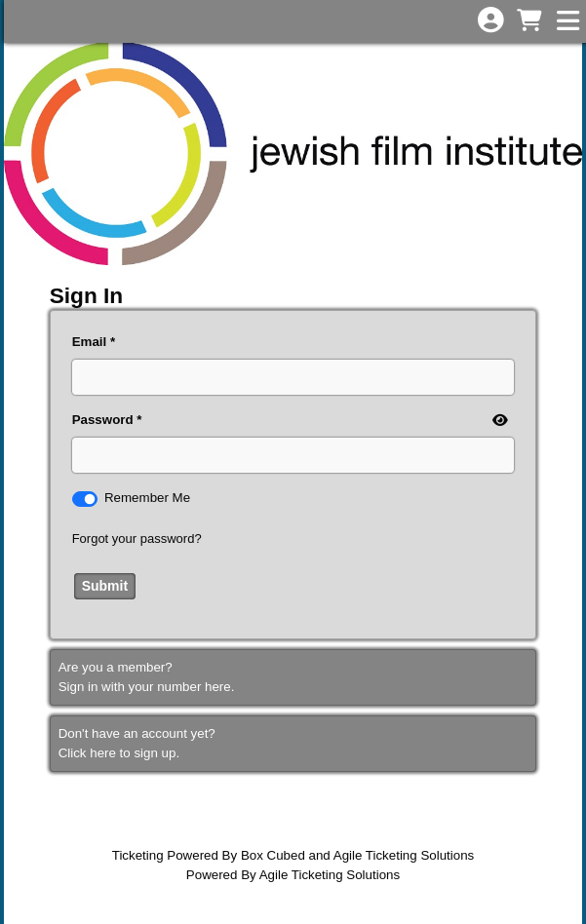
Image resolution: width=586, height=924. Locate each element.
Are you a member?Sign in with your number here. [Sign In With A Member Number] (147, 677)
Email (90, 342)
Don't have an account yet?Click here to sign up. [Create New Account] (137, 743)
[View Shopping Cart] (528, 22)
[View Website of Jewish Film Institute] (293, 154)
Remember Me (147, 498)
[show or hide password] (498, 421)
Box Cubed (273, 855)
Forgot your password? (137, 539)
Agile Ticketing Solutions (404, 855)
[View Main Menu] (567, 22)
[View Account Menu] (490, 21)
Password (103, 420)
